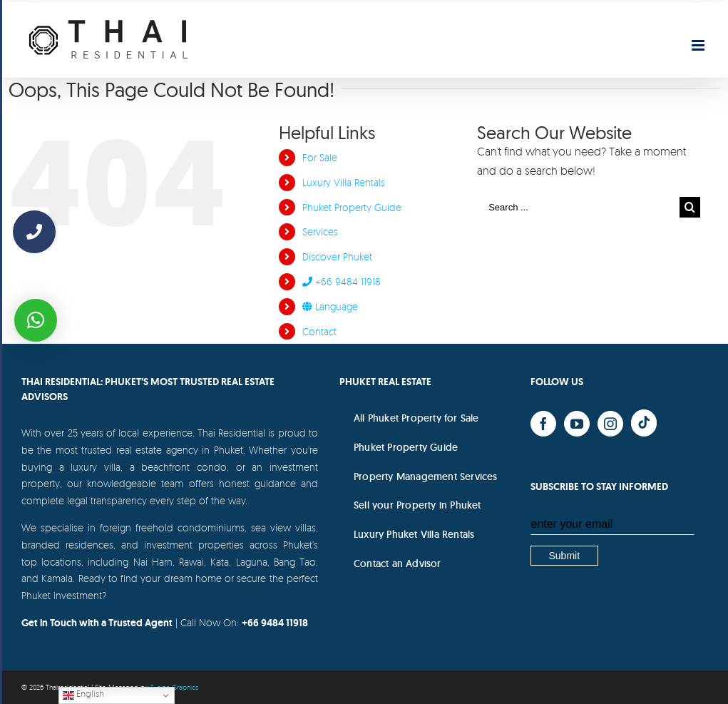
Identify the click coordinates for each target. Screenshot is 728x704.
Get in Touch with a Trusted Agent (97, 623)
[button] (36, 320)
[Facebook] (543, 424)
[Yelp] (644, 423)
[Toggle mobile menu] (699, 45)
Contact (319, 331)
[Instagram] (610, 424)
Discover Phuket (337, 256)
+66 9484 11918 (342, 281)
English (83, 694)
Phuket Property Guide (352, 207)
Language (330, 306)
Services (320, 231)
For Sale (320, 157)
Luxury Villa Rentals (344, 182)
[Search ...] (578, 207)
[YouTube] (577, 424)
